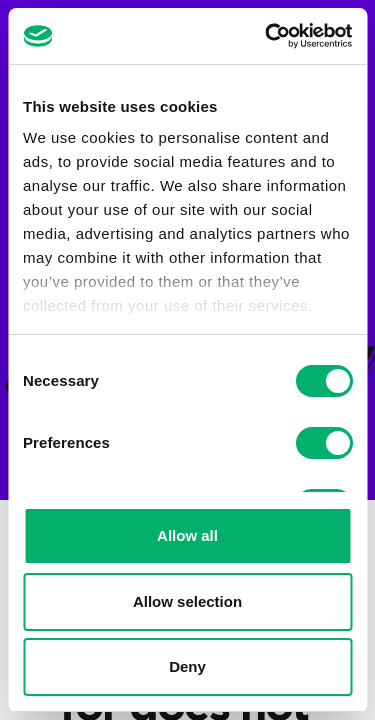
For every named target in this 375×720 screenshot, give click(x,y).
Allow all (187, 535)
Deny (187, 666)
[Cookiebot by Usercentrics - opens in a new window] (267, 36)
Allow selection (187, 601)
